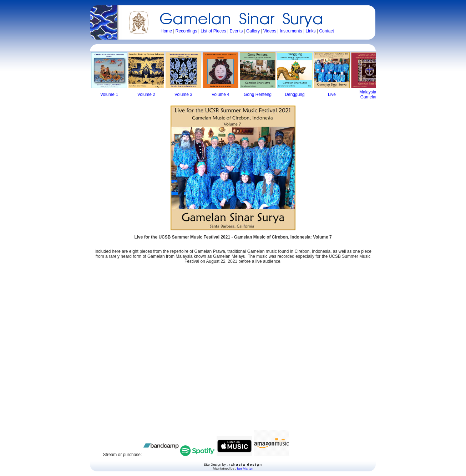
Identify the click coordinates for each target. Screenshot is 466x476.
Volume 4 (221, 94)
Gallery (253, 31)
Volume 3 (183, 94)
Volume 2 (146, 94)
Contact (326, 31)
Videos (270, 31)
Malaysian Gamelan (369, 94)
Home (166, 31)
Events (236, 31)
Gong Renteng (258, 94)
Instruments (291, 31)
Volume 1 (109, 94)
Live (332, 94)
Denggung (295, 94)
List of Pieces (213, 31)
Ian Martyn (245, 468)
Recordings (186, 31)
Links (311, 31)
